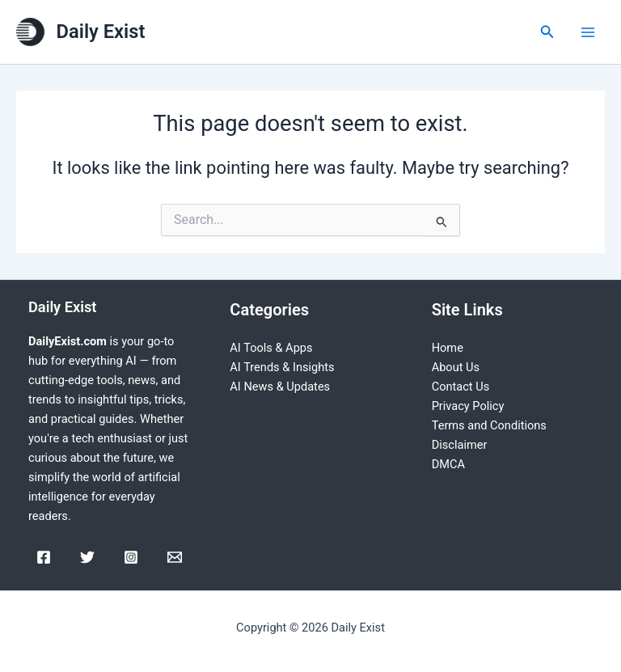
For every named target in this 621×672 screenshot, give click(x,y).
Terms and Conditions (489, 425)
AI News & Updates (280, 387)
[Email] (175, 557)
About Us (456, 367)
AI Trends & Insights (282, 367)
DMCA (448, 464)
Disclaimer (460, 445)
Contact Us (461, 387)
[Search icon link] (547, 32)
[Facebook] (44, 557)
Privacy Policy (468, 406)
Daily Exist (101, 32)
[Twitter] (87, 557)
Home (448, 348)
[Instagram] (131, 557)
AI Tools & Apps (271, 348)
